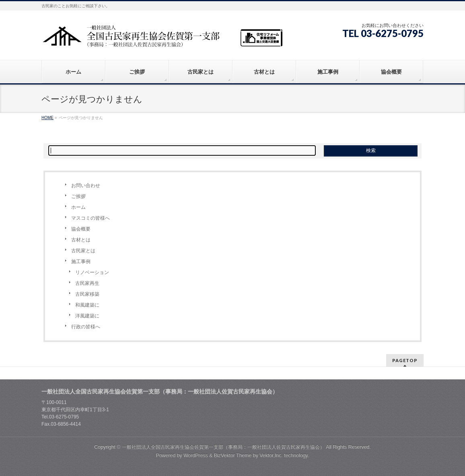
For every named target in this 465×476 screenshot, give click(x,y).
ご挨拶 (78, 196)
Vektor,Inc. (271, 455)
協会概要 (81, 229)
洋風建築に (87, 316)
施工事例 (81, 262)
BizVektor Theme (233, 455)
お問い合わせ (86, 185)
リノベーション (92, 272)
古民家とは (83, 251)
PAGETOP (405, 360)
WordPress (196, 455)
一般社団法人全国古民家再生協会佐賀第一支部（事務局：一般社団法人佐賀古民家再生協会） (223, 447)
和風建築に (87, 305)
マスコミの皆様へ (91, 218)
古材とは (81, 240)
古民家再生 (87, 283)
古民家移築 (87, 294)
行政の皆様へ (86, 327)
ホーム (78, 207)
